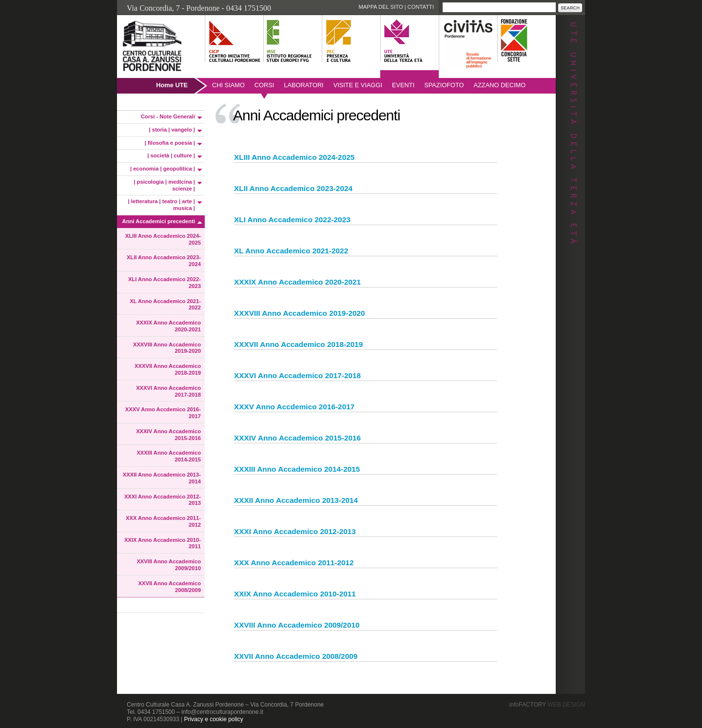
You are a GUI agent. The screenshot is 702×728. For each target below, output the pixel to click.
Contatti (421, 7)
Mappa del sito (380, 7)
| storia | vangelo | (172, 130)
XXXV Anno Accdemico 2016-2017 (163, 413)
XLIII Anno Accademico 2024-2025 (163, 239)
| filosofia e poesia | (170, 143)
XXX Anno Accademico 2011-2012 (163, 521)
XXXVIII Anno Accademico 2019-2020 (167, 348)
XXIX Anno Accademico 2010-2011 (163, 543)
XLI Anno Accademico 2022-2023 (165, 283)
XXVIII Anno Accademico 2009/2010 (169, 565)
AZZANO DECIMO (500, 85)
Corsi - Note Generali (168, 116)
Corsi (264, 85)
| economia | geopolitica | (163, 169)
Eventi (403, 85)
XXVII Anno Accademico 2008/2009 (170, 587)
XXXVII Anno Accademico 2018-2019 (168, 369)
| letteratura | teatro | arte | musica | (162, 205)
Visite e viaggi (358, 85)
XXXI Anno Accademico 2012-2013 (163, 500)
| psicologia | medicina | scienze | (164, 185)
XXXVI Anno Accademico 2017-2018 (168, 391)
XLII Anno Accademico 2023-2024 (164, 261)
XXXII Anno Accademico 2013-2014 (162, 478)
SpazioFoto (444, 85)
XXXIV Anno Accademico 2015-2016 (168, 435)
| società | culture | (171, 155)
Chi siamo (228, 85)
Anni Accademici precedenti (159, 221)
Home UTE (172, 85)
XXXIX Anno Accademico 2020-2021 (168, 326)
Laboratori (303, 85)
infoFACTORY (547, 705)
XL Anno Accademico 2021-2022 (165, 305)
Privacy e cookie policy (213, 719)
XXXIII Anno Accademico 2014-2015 (169, 456)
